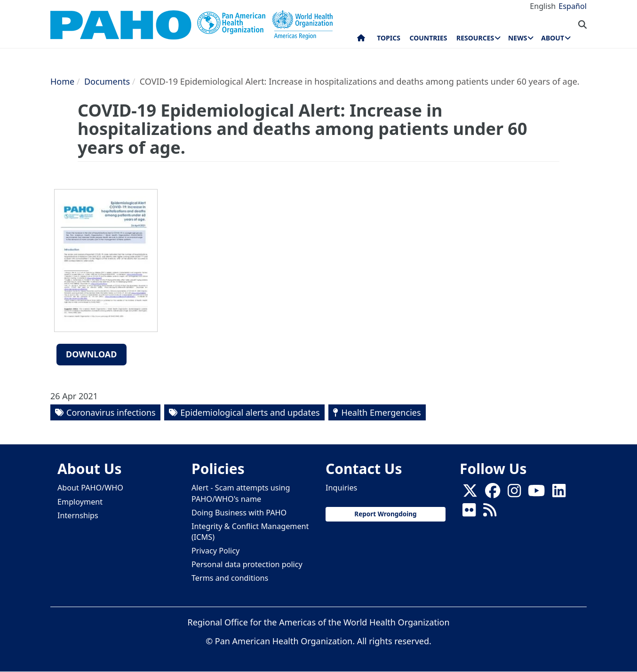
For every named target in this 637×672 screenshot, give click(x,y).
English (543, 6)
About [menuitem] (553, 38)
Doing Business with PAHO (239, 513)
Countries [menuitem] (428, 38)
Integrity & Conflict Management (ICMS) (250, 532)
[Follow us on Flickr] (469, 513)
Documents (107, 81)
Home (62, 81)
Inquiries (341, 488)
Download (92, 354)
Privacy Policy (215, 551)
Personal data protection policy (247, 564)
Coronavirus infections (111, 412)
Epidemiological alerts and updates (250, 412)
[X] (470, 493)
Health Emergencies (381, 412)
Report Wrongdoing (385, 514)
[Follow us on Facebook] (493, 493)
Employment (80, 502)
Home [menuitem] (361, 40)
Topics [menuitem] (389, 38)
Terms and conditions (230, 578)
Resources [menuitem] (475, 38)
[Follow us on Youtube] (536, 493)
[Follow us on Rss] (490, 513)
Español (573, 6)
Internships (78, 515)
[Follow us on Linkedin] (559, 493)
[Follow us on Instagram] (514, 493)
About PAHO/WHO (90, 488)
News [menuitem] (518, 38)
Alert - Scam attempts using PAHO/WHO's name (241, 493)
